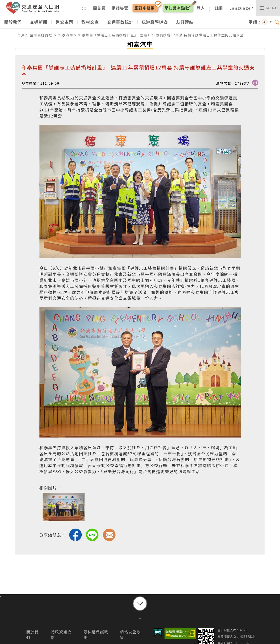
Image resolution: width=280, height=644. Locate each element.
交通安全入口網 (36, 9)
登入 (200, 9)
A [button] (265, 23)
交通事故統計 (120, 23)
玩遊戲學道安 (155, 23)
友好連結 (185, 23)
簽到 (143, 9)
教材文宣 (90, 23)
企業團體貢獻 (41, 36)
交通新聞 (39, 23)
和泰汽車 (66, 36)
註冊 (218, 9)
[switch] (267, 9)
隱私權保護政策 (96, 636)
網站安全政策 (130, 636)
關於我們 (13, 23)
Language (239, 9)
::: (83, 9)
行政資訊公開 (61, 636)
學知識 (176, 9)
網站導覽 (119, 9)
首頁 (21, 36)
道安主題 (64, 23)
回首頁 (98, 9)
